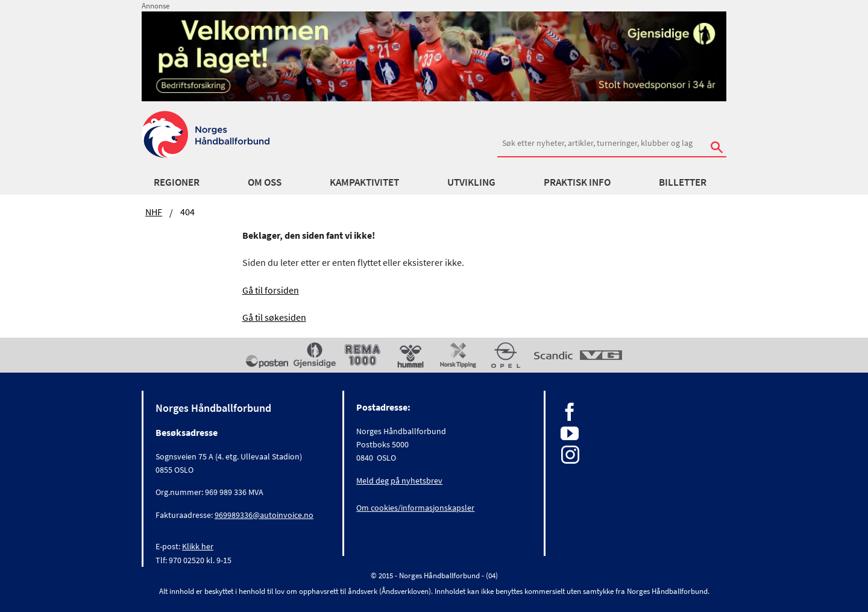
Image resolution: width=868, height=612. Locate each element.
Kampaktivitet (364, 182)
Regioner (177, 182)
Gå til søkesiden (274, 317)
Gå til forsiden (271, 290)
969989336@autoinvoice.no (264, 515)
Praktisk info (577, 182)
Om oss (265, 182)
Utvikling (471, 182)
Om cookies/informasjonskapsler (415, 508)
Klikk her (198, 546)
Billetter (683, 182)
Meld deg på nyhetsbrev (399, 481)
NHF (154, 212)
